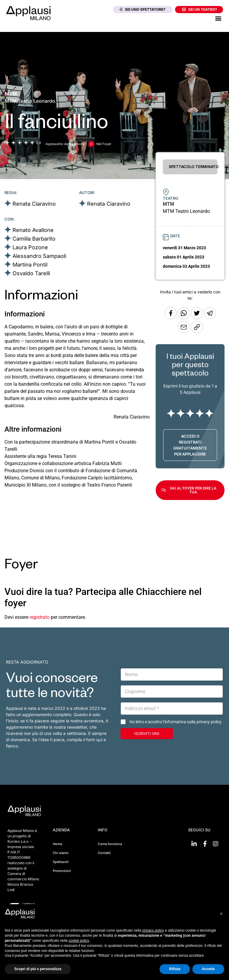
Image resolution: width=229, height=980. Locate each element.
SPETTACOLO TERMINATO (193, 167)
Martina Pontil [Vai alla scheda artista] (30, 265)
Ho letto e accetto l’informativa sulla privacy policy (175, 722)
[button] (218, 18)
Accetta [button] (208, 969)
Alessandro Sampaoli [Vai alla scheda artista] (39, 256)
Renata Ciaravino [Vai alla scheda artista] (34, 204)
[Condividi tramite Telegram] (210, 317)
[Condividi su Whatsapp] (184, 317)
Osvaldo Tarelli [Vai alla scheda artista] (31, 273)
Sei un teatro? (200, 9)
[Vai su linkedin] (194, 844)
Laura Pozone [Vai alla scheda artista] (30, 247)
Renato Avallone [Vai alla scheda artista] (33, 230)
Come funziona (110, 844)
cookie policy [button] (79, 941)
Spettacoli (61, 862)
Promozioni (62, 871)
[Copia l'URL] (184, 331)
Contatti (104, 853)
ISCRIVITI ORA (147, 734)
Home (57, 844)
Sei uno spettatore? (142, 9)
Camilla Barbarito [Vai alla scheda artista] (34, 239)
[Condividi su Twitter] (197, 317)
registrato (40, 617)
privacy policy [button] (153, 930)
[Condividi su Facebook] (171, 317)
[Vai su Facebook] (205, 844)
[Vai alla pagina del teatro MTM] (11, 94)
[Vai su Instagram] (216, 844)
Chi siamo (61, 853)
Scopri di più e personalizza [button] (38, 969)
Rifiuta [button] (175, 969)
